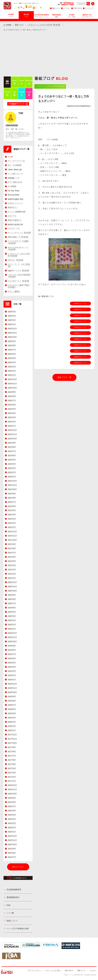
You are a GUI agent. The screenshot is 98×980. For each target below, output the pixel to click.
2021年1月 (12, 578)
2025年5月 (12, 358)
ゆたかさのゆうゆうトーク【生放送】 (18, 249)
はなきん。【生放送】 (16, 260)
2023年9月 (12, 443)
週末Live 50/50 (13, 195)
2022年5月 (12, 511)
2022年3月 (12, 519)
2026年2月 (12, 320)
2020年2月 (12, 625)
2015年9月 (12, 849)
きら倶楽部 (12, 186)
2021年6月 (12, 557)
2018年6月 (12, 709)
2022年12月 (12, 481)
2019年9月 (12, 646)
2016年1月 (12, 832)
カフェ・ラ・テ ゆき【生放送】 (19, 265)
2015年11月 (12, 840)
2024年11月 (12, 384)
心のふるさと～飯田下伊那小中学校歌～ (19, 286)
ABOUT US (87, 16)
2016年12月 (12, 785)
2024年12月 (12, 379)
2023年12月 (12, 430)
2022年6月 (12, 506)
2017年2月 (12, 777)
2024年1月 (12, 426)
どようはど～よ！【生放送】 (19, 281)
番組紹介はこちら (80, 303)
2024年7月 (12, 401)
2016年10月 (12, 794)
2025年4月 (12, 362)
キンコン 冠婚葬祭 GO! (17, 212)
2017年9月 (12, 747)
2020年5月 (12, 612)
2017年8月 (12, 752)
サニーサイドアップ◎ (16, 161)
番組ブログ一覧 (64, 377)
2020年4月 (12, 616)
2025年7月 (12, 350)
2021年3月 (12, 570)
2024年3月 (12, 417)
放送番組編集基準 (14, 890)
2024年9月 (12, 392)
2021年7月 (12, 553)
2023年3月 (12, 468)
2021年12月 (12, 532)
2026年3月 (12, 316)
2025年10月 (12, 337)
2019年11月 (12, 637)
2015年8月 (12, 853)
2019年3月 (12, 671)
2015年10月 (12, 844)
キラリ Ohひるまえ (15, 182)
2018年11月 (12, 688)
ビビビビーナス (14, 229)
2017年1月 (12, 781)
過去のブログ (18, 867)
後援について (12, 921)
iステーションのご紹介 (53, 970)
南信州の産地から (15, 220)
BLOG (26, 15)
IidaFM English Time (16, 199)
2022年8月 (12, 498)
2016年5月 (12, 815)
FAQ (8, 905)
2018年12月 (12, 684)
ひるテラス (12, 216)
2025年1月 (12, 375)
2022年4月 (12, 515)
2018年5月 (12, 713)
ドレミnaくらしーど (16, 174)
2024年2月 (12, 422)
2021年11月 (12, 536)
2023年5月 (12, 460)
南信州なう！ (13, 208)
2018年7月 (12, 705)
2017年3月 (12, 773)
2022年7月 (12, 502)
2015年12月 (12, 836)
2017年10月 (12, 743)
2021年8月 (12, 549)
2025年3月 (12, 367)
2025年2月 (12, 371)
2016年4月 (12, 819)
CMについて (56, 8)
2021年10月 (12, 540)
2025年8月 (12, 346)
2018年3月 (12, 722)
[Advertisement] (49, 54)
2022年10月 (12, 489)
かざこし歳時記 (14, 292)
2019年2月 (12, 675)
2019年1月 (12, 680)
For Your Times (14, 191)
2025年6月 (12, 354)
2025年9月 (12, 341)
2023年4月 (12, 464)
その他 (10, 157)
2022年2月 (12, 523)
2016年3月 (12, 823)
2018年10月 (12, 692)
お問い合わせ (78, 8)
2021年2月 (12, 574)
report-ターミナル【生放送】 (19, 271)
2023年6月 (12, 456)
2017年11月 (12, 739)
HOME (11, 15)
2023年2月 (12, 472)
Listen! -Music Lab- (15, 170)
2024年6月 (12, 405)
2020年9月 (12, 595)
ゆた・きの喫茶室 (15, 165)
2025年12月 (12, 329)
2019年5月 (12, 663)
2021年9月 (12, 544)
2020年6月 (12, 608)
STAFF (72, 16)
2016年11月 (12, 790)
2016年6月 (12, 811)
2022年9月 (12, 494)
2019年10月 (12, 642)
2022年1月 (12, 527)
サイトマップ (89, 8)
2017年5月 (12, 764)
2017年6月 (12, 760)
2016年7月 (12, 807)
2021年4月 (12, 565)
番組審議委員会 (13, 897)
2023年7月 (12, 451)
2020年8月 (12, 599)
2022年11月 (12, 485)
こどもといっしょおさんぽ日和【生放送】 (44, 25)
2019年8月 (12, 650)
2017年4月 (12, 768)
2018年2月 (12, 726)
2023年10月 (12, 439)
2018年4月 (12, 718)
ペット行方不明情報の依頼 (18, 929)
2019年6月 (12, 658)
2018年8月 (12, 701)
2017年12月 (12, 735)
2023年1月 (12, 477)
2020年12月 (12, 582)
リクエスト (67, 8)
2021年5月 (12, 561)
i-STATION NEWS (41, 16)
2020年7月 (12, 603)
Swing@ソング (14, 178)
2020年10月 (12, 591)
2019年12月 (12, 633)
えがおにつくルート (15, 203)
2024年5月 (12, 409)
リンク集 (10, 913)
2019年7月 (12, 654)
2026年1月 (12, 324)
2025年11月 (12, 333)
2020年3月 (12, 620)
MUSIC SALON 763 (15, 225)
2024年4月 (12, 413)
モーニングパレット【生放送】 (20, 233)
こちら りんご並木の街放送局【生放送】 (19, 276)
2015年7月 (12, 857)
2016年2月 (12, 828)
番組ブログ (19, 25)
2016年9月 (12, 798)
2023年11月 (12, 434)
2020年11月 (12, 587)
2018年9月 (12, 697)
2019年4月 (12, 667)
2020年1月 (12, 629)
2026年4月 (12, 312)
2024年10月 (12, 388)
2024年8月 (12, 396)
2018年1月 (12, 730)
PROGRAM (57, 16)
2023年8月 (12, 447)
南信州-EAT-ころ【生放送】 (18, 237)
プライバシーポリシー (35, 970)
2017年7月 (12, 756)
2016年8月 (12, 802)
